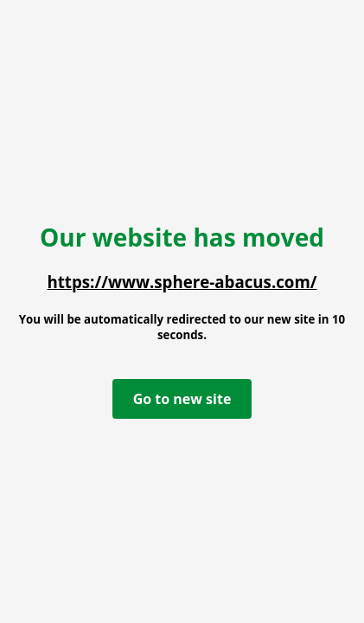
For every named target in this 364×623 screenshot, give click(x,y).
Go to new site (182, 399)
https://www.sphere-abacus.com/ (182, 282)
